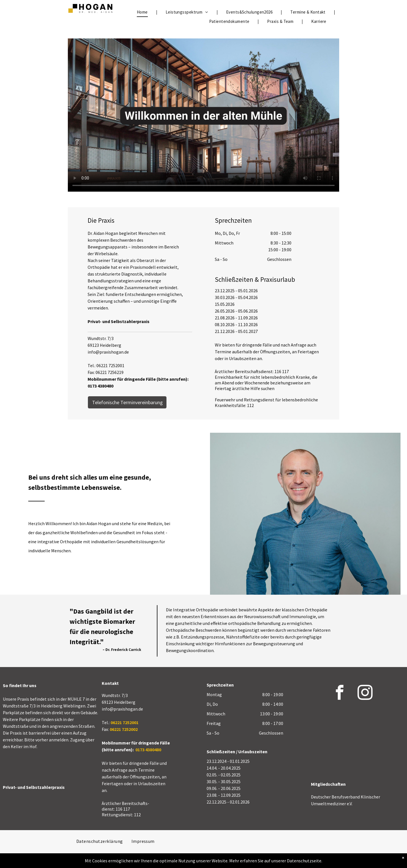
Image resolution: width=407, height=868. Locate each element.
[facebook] (340, 693)
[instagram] (365, 693)
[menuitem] (143, 12)
